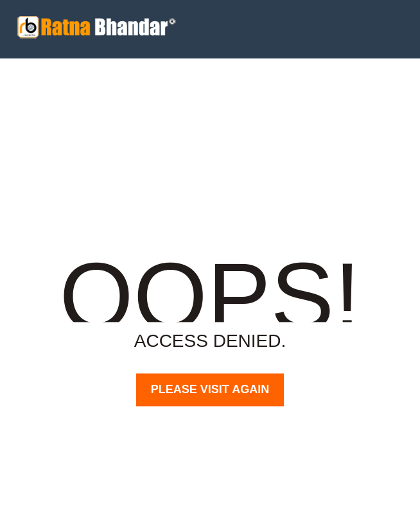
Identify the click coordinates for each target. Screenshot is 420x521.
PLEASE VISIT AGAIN (210, 389)
